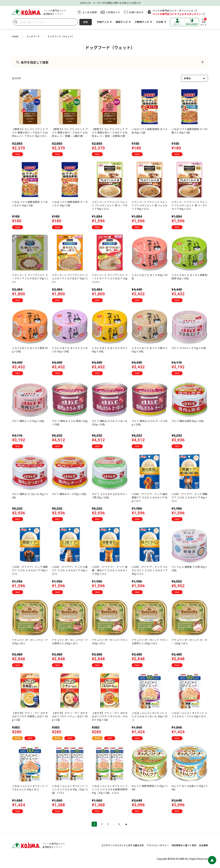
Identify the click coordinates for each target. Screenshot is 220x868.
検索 (86, 22)
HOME (15, 36)
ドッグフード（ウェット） (61, 36)
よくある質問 (90, 12)
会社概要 (203, 845)
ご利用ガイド (113, 12)
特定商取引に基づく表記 (184, 845)
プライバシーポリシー (158, 845)
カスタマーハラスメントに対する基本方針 (123, 845)
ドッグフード (33, 36)
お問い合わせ (136, 12)
